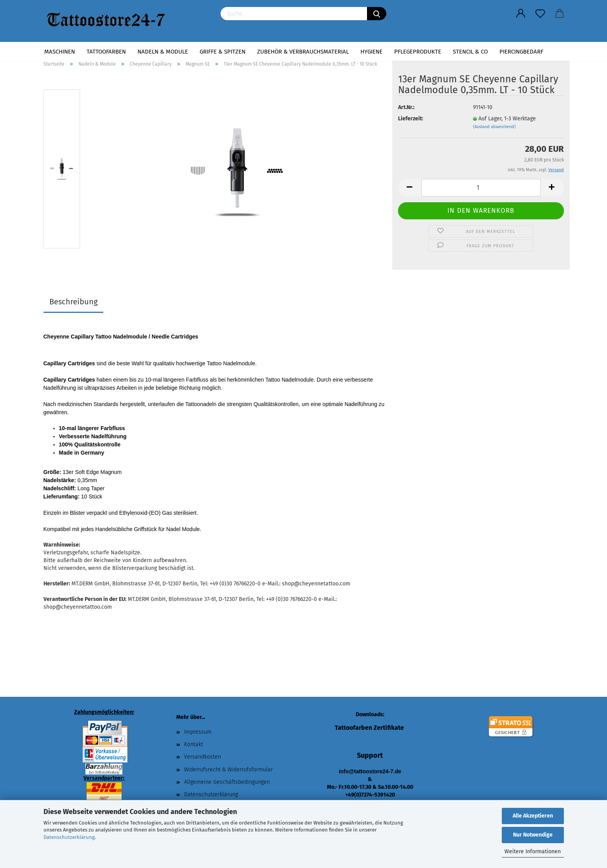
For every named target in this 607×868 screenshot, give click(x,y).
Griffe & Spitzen (223, 52)
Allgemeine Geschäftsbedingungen (227, 782)
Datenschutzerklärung (69, 837)
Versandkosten (203, 757)
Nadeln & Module (163, 52)
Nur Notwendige (533, 835)
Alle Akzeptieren (533, 816)
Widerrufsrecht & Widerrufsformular (228, 770)
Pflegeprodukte (418, 52)
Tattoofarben (106, 52)
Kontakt (194, 744)
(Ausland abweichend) (494, 127)
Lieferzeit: (410, 119)
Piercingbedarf (521, 52)
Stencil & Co (470, 52)
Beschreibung (73, 302)
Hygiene (371, 52)
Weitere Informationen (533, 852)
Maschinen (60, 52)
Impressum (198, 732)
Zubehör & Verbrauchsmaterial (303, 52)
